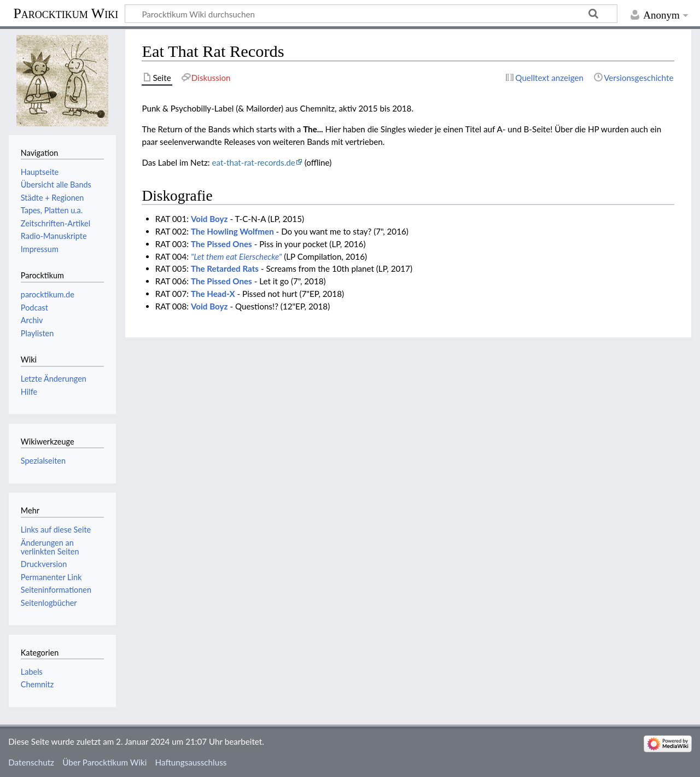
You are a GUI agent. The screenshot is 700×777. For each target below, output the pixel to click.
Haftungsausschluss (191, 762)
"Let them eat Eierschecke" (236, 256)
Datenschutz (31, 762)
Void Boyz (209, 219)
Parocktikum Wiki (66, 13)
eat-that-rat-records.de (253, 162)
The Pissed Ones (221, 244)
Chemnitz (37, 684)
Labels (32, 672)
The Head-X (213, 294)
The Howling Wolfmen (232, 231)
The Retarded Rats (225, 268)
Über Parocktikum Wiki (104, 762)
